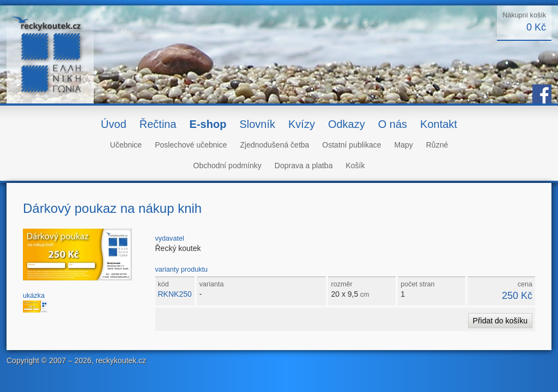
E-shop (208, 124)
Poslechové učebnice (191, 145)
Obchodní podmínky (228, 166)
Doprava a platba (304, 166)
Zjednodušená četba (274, 145)
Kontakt (439, 124)
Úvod (114, 124)
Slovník (257, 124)
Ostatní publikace (351, 145)
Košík (355, 166)
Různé (437, 145)
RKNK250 (175, 294)
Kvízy (302, 124)
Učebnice (126, 145)
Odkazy (347, 124)
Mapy (404, 145)
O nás (393, 124)
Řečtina (158, 124)
